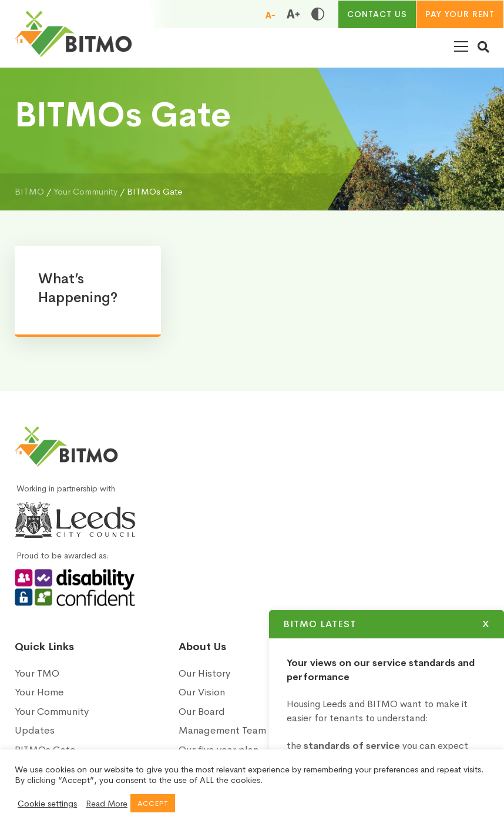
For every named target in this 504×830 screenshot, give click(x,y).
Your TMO (37, 673)
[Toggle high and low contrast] (318, 14)
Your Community (52, 712)
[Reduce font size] (270, 15)
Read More (107, 804)
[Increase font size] (293, 14)
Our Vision (202, 692)
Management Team (222, 730)
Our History (204, 673)
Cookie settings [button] (47, 804)
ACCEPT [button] (153, 803)
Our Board (202, 712)
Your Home (39, 692)
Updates (35, 730)
